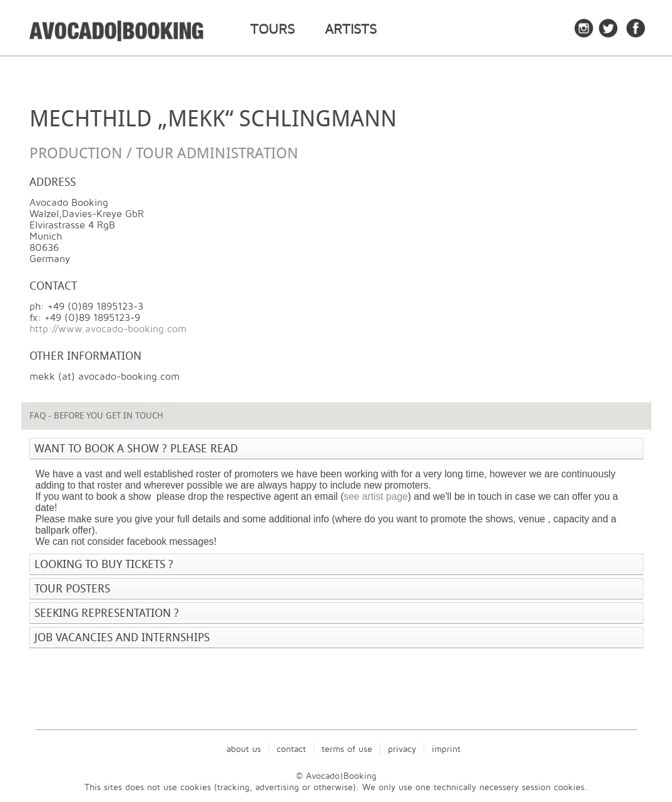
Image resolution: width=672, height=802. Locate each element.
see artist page (375, 496)
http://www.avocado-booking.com (108, 329)
